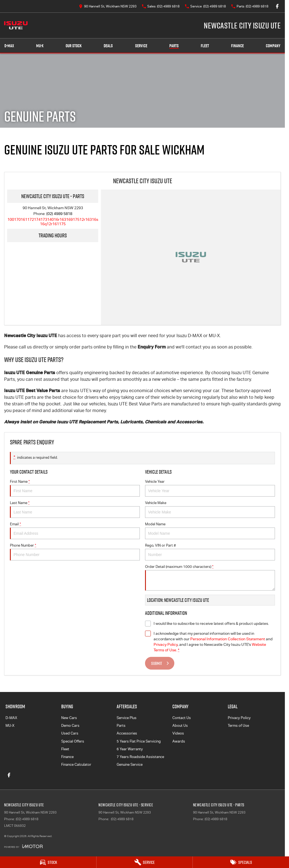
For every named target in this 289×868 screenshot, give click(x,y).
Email (75, 531)
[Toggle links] (23, 846)
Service (141, 46)
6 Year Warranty (130, 749)
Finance (237, 46)
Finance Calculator (76, 765)
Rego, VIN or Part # (210, 552)
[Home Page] (16, 25)
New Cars (69, 718)
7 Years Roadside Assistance (140, 757)
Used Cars (70, 733)
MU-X (10, 726)
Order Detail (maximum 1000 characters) (210, 578)
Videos (178, 733)
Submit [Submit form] (157, 663)
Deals (108, 46)
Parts (174, 46)
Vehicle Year (210, 488)
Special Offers (73, 741)
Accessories (127, 733)
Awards (179, 741)
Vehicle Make (210, 509)
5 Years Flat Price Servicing (139, 741)
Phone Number (75, 552)
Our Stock (74, 46)
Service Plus (127, 718)
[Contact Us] (108, 6)
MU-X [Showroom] (40, 46)
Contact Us (182, 718)
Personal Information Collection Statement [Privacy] (228, 639)
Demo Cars (70, 726)
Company (273, 46)
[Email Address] (53, 222)
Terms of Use (238, 726)
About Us (180, 726)
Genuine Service (130, 765)
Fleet (205, 46)
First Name (75, 488)
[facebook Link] (277, 6)
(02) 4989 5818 (59, 214)
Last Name (75, 509)
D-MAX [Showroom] (9, 46)
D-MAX (11, 718)
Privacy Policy (239, 718)
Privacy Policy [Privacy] (166, 644)
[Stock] (48, 862)
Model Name (210, 531)
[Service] (145, 862)
